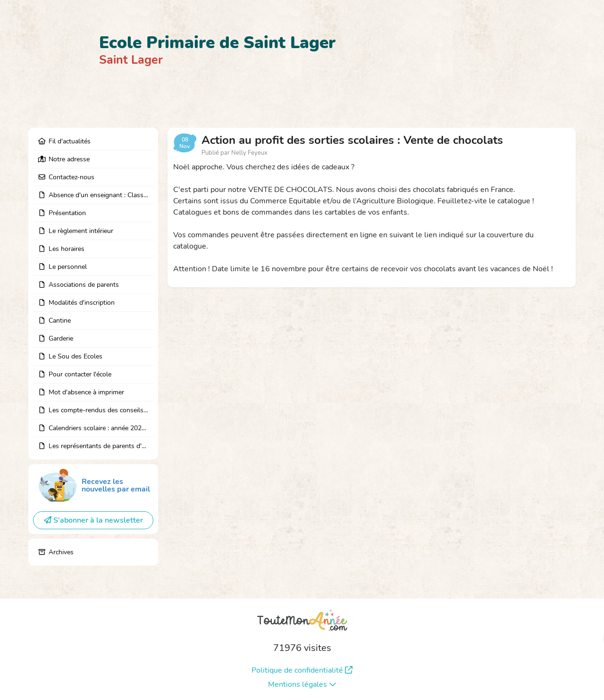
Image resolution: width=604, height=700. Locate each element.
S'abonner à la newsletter (93, 520)
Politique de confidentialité (302, 670)
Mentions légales (302, 684)
